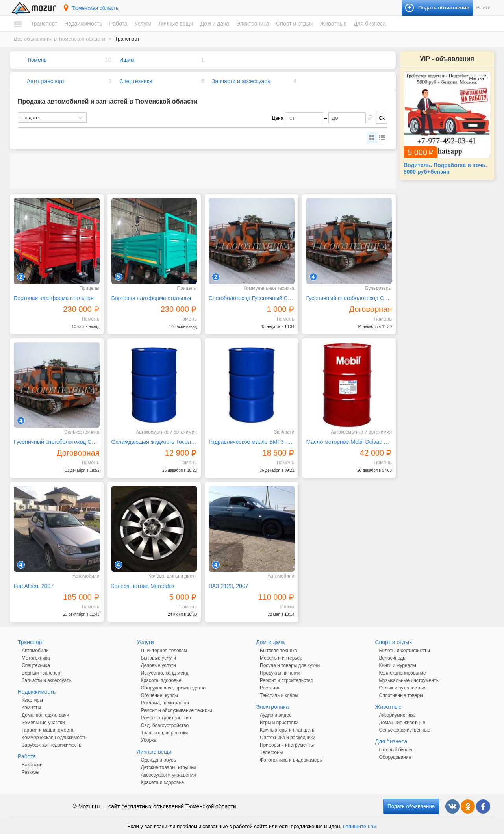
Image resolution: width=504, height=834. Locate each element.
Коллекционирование (403, 673)
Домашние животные (402, 723)
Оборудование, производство (173, 688)
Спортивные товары (401, 695)
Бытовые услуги (159, 658)
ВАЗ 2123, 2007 (228, 586)
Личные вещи (176, 24)
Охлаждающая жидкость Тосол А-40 (154, 442)
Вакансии (32, 765)
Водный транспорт (42, 673)
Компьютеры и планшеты (288, 730)
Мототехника (36, 658)
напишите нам (360, 826)
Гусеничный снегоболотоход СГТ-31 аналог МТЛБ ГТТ (349, 298)
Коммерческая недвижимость (54, 738)
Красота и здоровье (163, 782)
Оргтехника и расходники (288, 738)
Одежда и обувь (159, 760)
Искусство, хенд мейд (165, 673)
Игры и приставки (279, 723)
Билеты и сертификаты (405, 651)
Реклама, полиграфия (165, 703)
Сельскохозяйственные (405, 730)
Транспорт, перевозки (165, 733)
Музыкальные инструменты (409, 680)
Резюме (30, 772)
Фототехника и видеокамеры (291, 760)
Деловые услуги (158, 665)
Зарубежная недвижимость (52, 745)
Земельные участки (43, 723)
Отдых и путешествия (403, 688)
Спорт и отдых (295, 24)
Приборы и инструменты (287, 745)
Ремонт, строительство (166, 718)
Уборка (149, 740)
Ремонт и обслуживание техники (177, 710)
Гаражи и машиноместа (47, 730)
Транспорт (44, 24)
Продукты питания (280, 673)
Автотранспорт (46, 81)
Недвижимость (83, 24)
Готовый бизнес (397, 750)
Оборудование (395, 757)
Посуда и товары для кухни (290, 665)
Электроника (253, 24)
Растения (270, 688)
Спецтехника (136, 81)
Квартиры (32, 700)
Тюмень (37, 60)
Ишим (127, 60)
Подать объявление (411, 806)
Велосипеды (393, 658)
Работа (118, 24)
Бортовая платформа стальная (54, 298)
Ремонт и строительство (286, 680)
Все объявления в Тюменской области (59, 39)
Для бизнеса (370, 24)
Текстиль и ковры (279, 695)
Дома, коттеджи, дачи (45, 715)
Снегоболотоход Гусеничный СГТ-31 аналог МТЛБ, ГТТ (252, 298)
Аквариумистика (397, 715)
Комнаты (31, 708)
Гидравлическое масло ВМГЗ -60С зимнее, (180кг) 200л (252, 442)
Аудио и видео (276, 715)
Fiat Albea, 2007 (34, 586)
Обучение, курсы (159, 695)
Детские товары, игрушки (169, 767)
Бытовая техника (279, 651)
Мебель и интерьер (281, 658)
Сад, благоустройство (165, 725)
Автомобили (35, 651)
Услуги (143, 24)
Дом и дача (214, 24)
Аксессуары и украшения (169, 775)
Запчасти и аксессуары (242, 81)
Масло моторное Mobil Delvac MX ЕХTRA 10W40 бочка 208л (349, 442)
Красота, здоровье (161, 680)
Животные (334, 24)
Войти (484, 8)
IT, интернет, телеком (164, 651)
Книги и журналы (398, 665)
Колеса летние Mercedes (143, 586)
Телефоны (271, 752)
